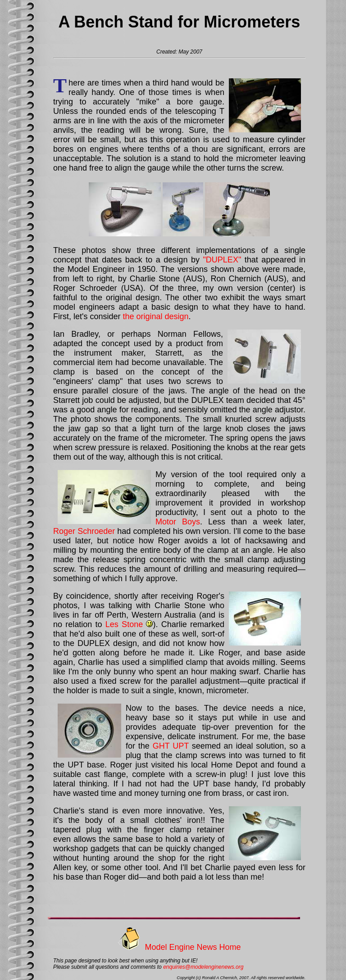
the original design (155, 316)
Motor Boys (178, 522)
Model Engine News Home (193, 947)
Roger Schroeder (84, 531)
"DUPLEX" (222, 260)
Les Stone (124, 624)
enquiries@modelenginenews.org (203, 967)
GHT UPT (171, 746)
